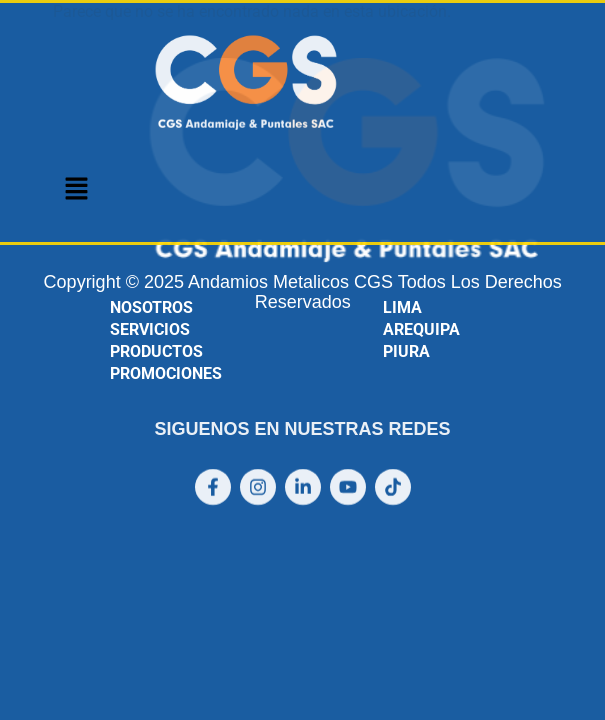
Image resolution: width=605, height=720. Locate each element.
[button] (76, 190)
